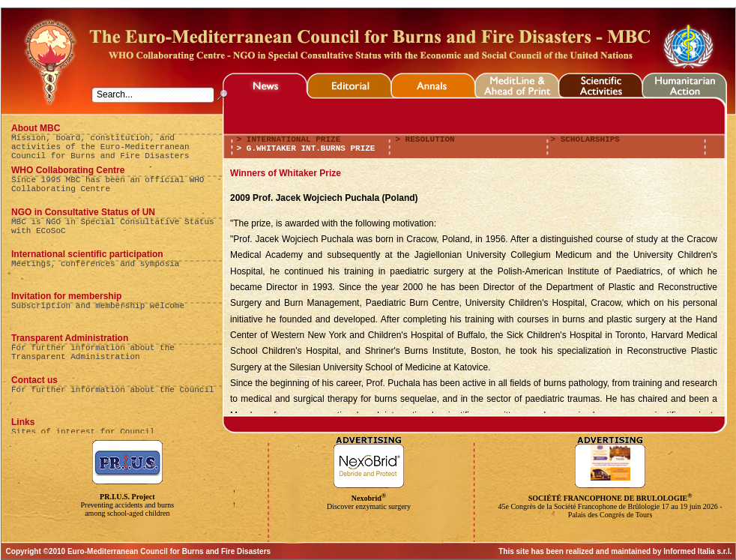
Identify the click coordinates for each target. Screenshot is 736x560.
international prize (291, 139)
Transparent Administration (70, 338)
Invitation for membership (66, 296)
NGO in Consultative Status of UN (83, 212)
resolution (428, 139)
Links (23, 422)
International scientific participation (87, 254)
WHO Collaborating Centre (68, 170)
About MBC (36, 128)
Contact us (34, 380)
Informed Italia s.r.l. (697, 551)
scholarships (588, 139)
